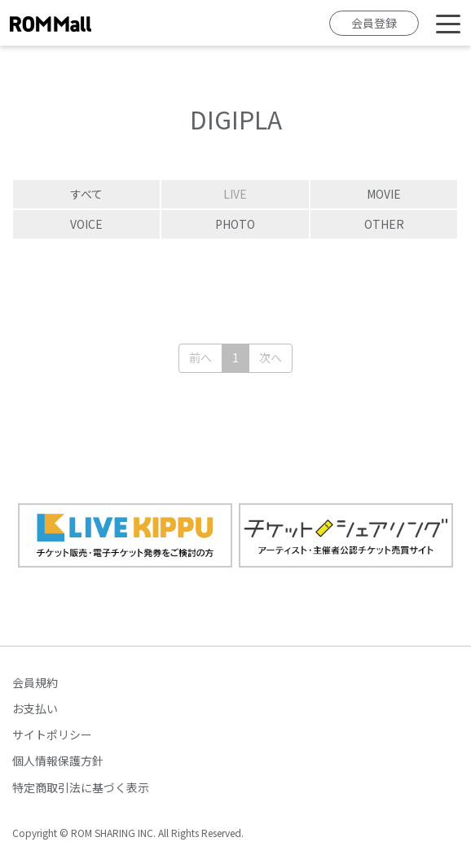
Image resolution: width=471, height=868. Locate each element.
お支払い (35, 708)
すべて (86, 194)
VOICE (86, 224)
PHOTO (235, 224)
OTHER (384, 224)
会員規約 (35, 682)
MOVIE (384, 194)
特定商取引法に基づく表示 (81, 787)
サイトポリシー (52, 734)
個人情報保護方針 (58, 761)
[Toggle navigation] (448, 23)
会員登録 (374, 23)
